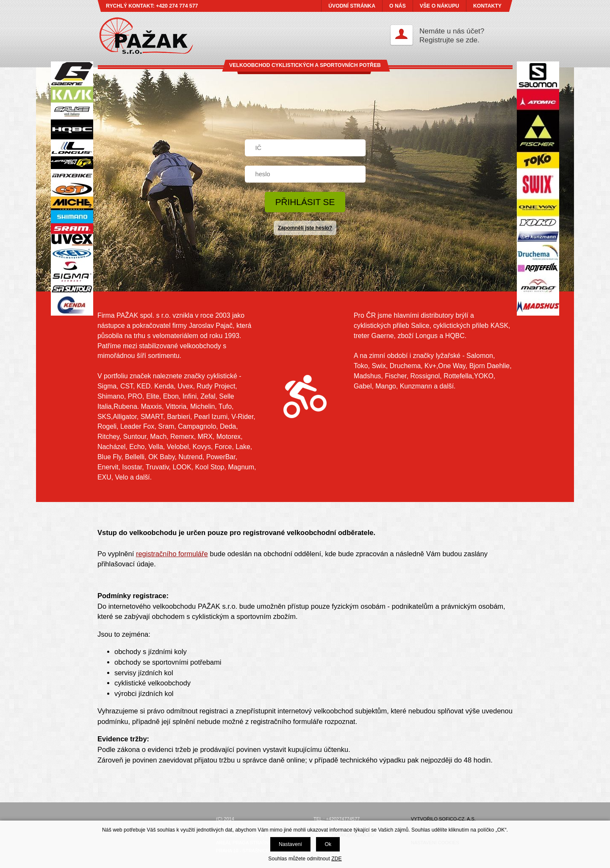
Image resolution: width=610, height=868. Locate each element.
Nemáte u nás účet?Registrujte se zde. (452, 35)
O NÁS (398, 6)
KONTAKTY (487, 6)
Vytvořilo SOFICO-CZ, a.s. (443, 819)
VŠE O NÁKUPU (439, 6)
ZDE (336, 859)
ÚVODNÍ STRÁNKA (352, 6)
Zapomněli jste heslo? (305, 228)
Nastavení (290, 844)
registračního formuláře (172, 554)
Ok (328, 844)
